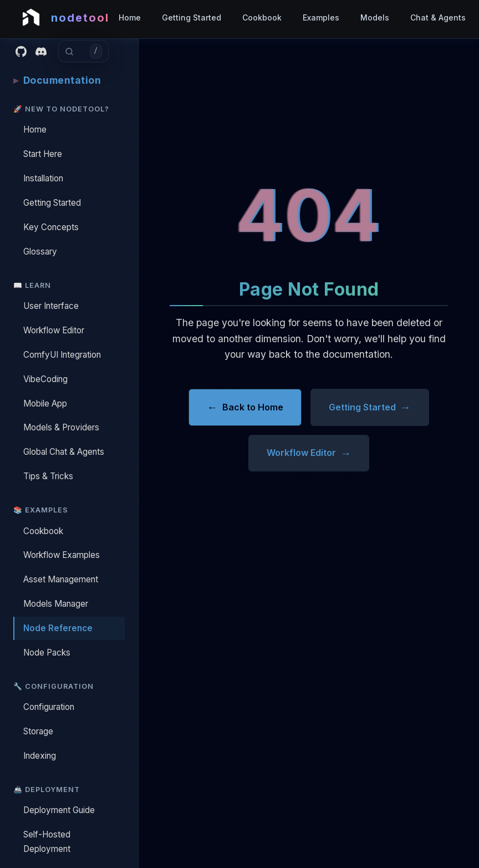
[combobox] (82, 52)
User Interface (51, 306)
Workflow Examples (62, 555)
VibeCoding (45, 379)
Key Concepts (51, 227)
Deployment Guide (59, 810)
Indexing (40, 756)
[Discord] (41, 52)
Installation (43, 178)
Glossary (40, 252)
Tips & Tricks (48, 476)
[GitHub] (21, 52)
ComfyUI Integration (62, 355)
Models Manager (56, 604)
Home (130, 17)
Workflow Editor (54, 330)
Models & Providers (61, 427)
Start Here (43, 154)
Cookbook (262, 17)
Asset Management (61, 579)
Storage (38, 731)
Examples (321, 17)
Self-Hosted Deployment (47, 842)
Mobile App (45, 403)
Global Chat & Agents (64, 452)
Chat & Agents (438, 17)
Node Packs (47, 653)
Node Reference (58, 628)
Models (375, 17)
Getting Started (192, 17)
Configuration (49, 707)
